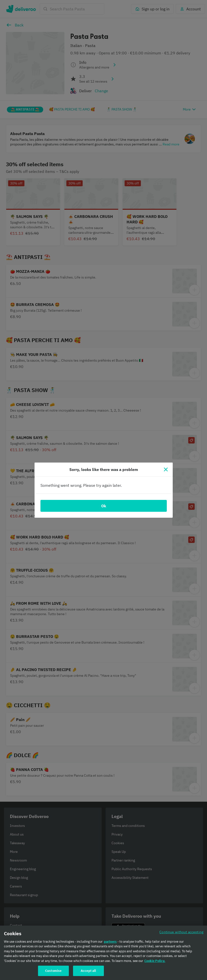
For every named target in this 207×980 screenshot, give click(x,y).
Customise (53, 972)
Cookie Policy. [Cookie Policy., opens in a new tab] (155, 962)
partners (110, 943)
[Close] (166, 469)
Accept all (88, 972)
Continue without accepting (181, 933)
